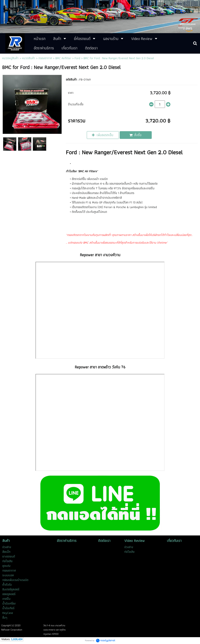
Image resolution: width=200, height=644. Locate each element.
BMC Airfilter (63, 58)
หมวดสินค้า (29, 58)
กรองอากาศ (45, 58)
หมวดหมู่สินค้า (10, 58)
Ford (77, 58)
